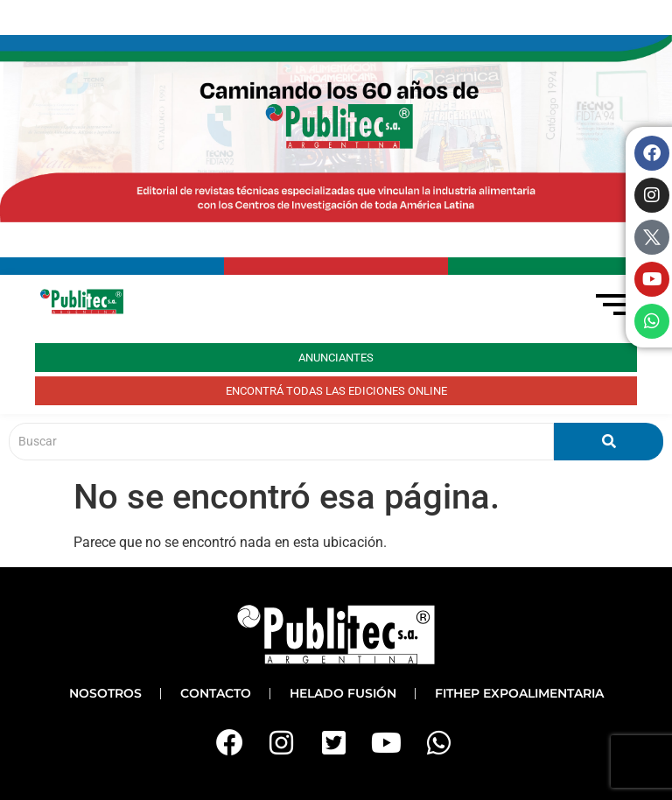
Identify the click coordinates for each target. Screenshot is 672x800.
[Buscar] (281, 442)
